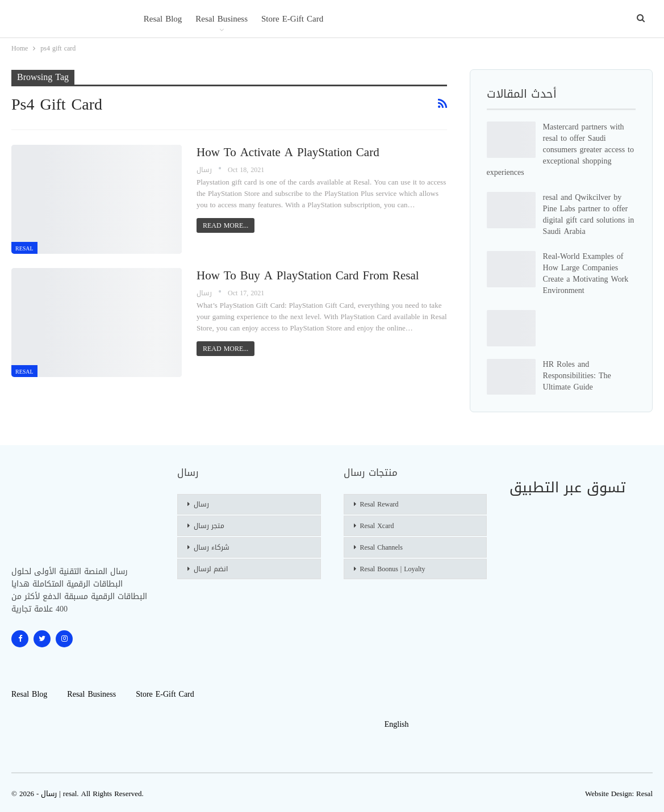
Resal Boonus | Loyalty (393, 569)
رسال (201, 504)
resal (24, 248)
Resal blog (163, 19)
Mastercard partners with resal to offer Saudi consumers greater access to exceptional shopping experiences (560, 150)
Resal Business (222, 19)
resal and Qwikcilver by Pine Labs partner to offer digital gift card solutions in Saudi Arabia (589, 214)
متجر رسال (209, 526)
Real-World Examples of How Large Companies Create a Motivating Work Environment (586, 273)
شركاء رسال (212, 547)
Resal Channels (381, 547)
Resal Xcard (377, 526)
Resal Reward (379, 504)
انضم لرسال (211, 569)
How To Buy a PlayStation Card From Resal (308, 275)
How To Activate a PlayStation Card (288, 152)
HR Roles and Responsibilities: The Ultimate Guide (577, 376)
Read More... (225, 225)
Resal (644, 794)
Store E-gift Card (292, 19)
